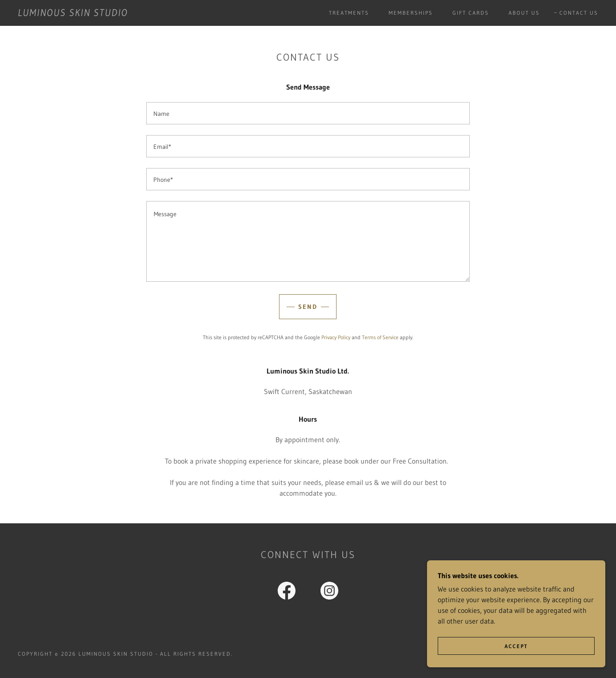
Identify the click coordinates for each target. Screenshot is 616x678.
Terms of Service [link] (380, 337)
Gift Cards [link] (471, 13)
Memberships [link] (411, 13)
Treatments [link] (349, 13)
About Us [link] (524, 13)
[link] (73, 13)
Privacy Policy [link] (336, 337)
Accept (516, 646)
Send (308, 307)
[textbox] (308, 113)
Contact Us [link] (579, 13)
